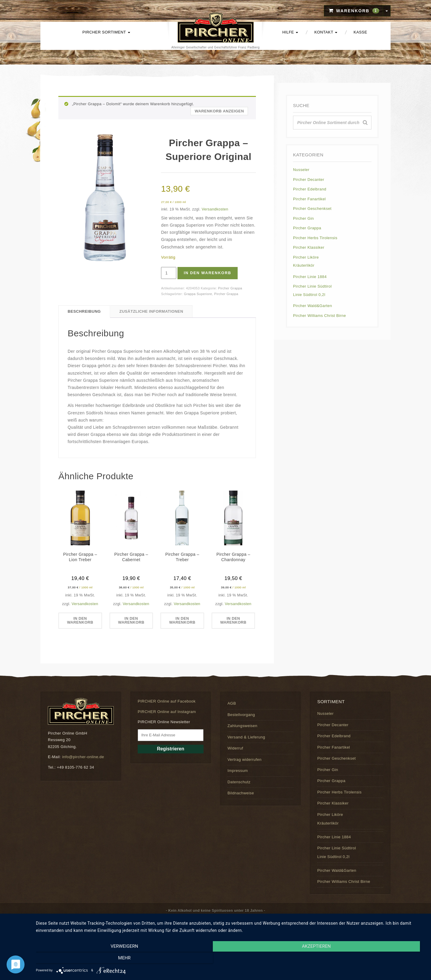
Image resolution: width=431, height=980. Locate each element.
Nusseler (301, 170)
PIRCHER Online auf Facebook (167, 702)
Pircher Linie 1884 (310, 277)
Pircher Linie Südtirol (312, 286)
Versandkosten (215, 209)
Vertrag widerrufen (245, 760)
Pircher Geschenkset (312, 209)
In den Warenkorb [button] (80, 621)
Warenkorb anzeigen (219, 111)
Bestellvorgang (241, 715)
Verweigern (94, 959)
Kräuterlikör (304, 265)
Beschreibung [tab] (84, 311)
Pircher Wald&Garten (312, 306)
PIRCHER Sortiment (106, 32)
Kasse (360, 32)
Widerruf (235, 748)
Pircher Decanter (309, 180)
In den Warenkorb (209, 273)
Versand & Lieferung (246, 737)
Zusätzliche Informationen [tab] (151, 311)
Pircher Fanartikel (309, 199)
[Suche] (365, 123)
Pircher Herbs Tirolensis (315, 238)
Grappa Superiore (198, 294)
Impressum (238, 771)
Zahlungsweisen (242, 726)
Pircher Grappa (230, 288)
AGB (232, 704)
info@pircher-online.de (83, 757)
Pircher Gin (303, 218)
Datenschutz (239, 782)
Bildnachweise (241, 793)
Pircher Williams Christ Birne (320, 316)
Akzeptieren (230, 959)
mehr (367, 959)
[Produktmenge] (169, 273)
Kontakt (326, 32)
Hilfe (290, 32)
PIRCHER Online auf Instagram (167, 712)
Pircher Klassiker (309, 247)
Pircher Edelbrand (310, 189)
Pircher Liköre (306, 257)
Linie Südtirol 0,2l (309, 295)
